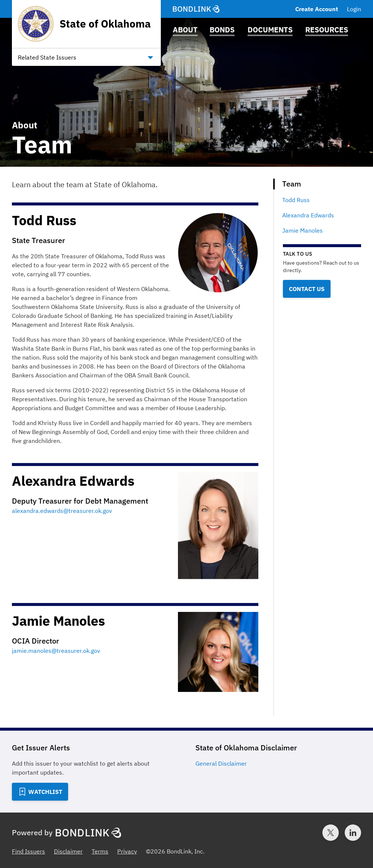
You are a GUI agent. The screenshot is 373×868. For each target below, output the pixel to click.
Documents (270, 30)
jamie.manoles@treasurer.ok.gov (56, 651)
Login (354, 9)
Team (292, 184)
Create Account (317, 9)
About (185, 30)
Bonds (222, 30)
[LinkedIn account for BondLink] (353, 833)
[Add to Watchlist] (40, 792)
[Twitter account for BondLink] (331, 833)
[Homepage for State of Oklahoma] (84, 24)
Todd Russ (296, 200)
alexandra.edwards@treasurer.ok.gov (62, 511)
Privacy (127, 851)
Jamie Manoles (302, 230)
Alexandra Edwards (308, 215)
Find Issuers (28, 851)
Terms (100, 851)
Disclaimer (68, 851)
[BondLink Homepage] (196, 9)
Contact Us (307, 289)
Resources (327, 30)
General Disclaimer (221, 763)
